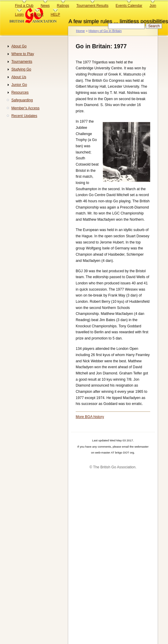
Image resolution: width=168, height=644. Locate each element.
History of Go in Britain (105, 31)
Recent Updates (24, 116)
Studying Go (21, 69)
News (45, 6)
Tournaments (22, 62)
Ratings (63, 6)
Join (153, 6)
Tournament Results (92, 6)
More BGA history (90, 417)
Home (80, 31)
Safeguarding (22, 100)
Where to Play (23, 54)
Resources (20, 92)
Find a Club (24, 6)
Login (19, 15)
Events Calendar (129, 6)
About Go (19, 46)
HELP (56, 15)
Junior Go (19, 85)
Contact (37, 15)
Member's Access (25, 108)
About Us (19, 77)
